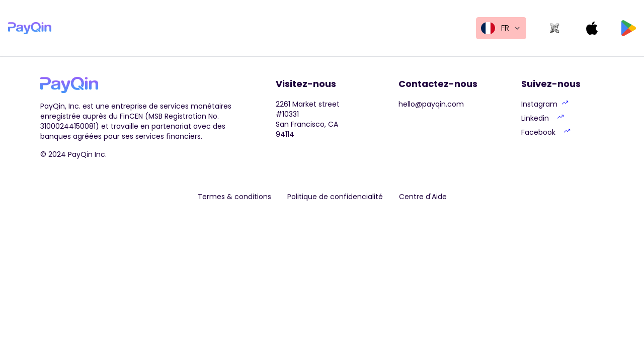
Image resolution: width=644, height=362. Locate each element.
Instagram (545, 104)
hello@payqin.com (431, 104)
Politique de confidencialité (335, 197)
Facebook (546, 132)
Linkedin (543, 118)
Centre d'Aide (423, 197)
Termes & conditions (234, 197)
